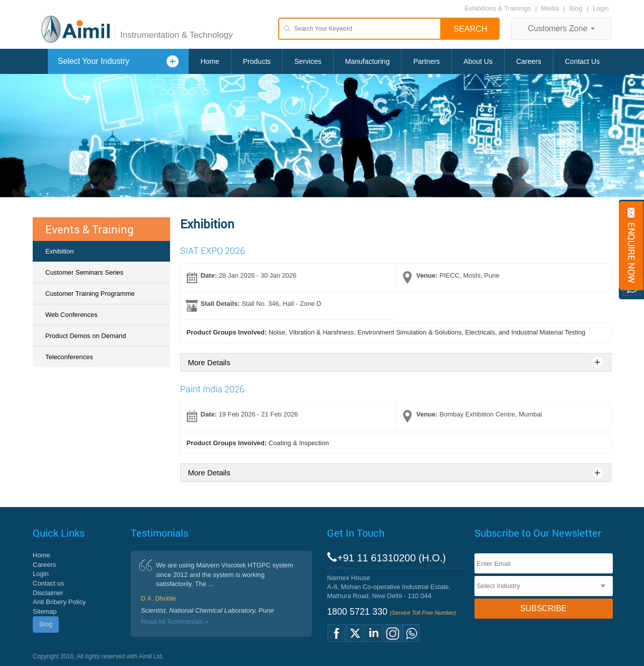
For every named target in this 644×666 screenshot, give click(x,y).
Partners (426, 61)
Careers (529, 61)
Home (210, 61)
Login (601, 8)
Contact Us (582, 61)
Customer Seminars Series (84, 272)
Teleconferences (69, 357)
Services (308, 61)
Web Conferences (71, 315)
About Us (478, 61)
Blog (576, 8)
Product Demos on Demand (86, 336)
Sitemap (45, 611)
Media (551, 8)
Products (257, 61)
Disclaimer (48, 593)
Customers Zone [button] (561, 28)
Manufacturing (368, 61)
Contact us (48, 583)
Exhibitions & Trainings (498, 8)
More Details (209, 362)
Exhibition (59, 251)
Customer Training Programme (90, 294)
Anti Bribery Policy (59, 602)
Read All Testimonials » (175, 621)
